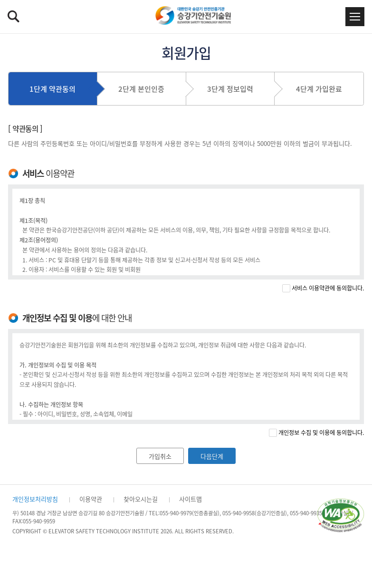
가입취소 (160, 456)
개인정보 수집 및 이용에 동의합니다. (321, 433)
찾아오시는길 (141, 499)
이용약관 (91, 499)
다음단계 (212, 456)
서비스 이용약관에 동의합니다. (328, 288)
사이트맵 (191, 499)
